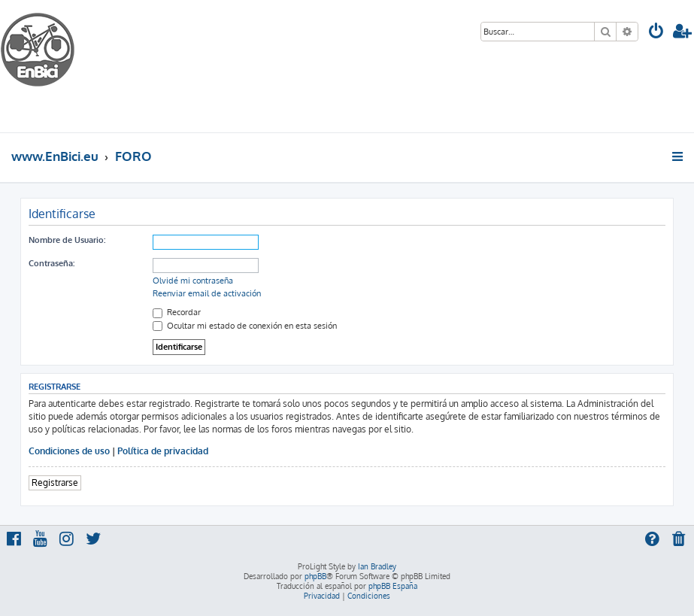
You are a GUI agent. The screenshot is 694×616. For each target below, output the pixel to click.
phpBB (315, 576)
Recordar (177, 312)
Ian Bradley (377, 566)
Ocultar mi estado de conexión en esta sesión (245, 326)
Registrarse (55, 482)
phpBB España (393, 586)
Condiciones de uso (69, 451)
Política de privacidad (163, 451)
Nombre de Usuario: (67, 240)
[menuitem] (656, 33)
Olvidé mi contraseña (193, 281)
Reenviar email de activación (207, 293)
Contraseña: (52, 263)
